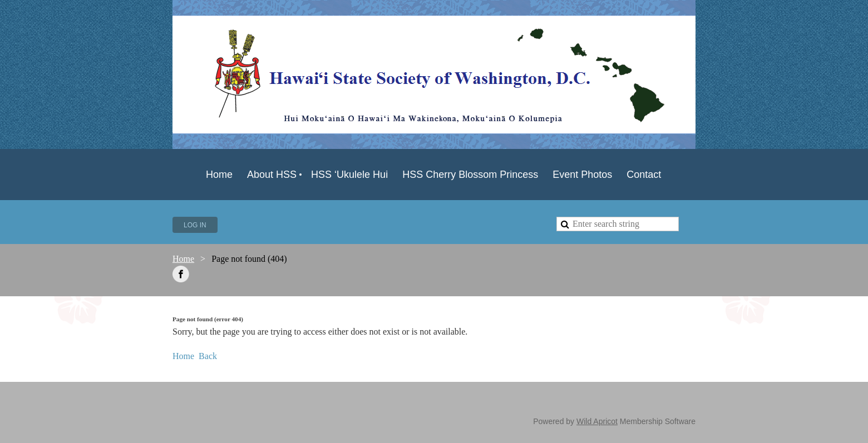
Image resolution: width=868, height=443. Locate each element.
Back (208, 356)
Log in (195, 225)
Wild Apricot (597, 421)
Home (183, 259)
